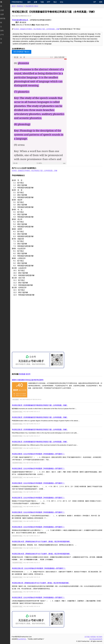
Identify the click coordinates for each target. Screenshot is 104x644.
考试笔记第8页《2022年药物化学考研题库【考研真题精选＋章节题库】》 (45, 483)
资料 (101, 2)
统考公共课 (6, 10)
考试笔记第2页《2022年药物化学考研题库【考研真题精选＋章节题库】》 (45, 527)
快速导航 (5, 2)
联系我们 (93, 637)
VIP (95, 2)
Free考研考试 (23, 2)
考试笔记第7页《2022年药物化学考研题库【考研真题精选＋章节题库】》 (45, 498)
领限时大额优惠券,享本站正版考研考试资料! (34, 380)
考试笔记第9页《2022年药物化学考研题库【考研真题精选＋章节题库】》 (45, 454)
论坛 (67, 2)
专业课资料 (6, 31)
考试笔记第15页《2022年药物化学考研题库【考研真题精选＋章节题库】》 (45, 568)
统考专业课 (6, 14)
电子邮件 (100, 637)
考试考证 (5, 39)
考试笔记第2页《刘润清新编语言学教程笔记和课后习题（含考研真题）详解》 (46, 405)
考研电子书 (6, 35)
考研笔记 (26, 6)
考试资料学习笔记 (38, 6)
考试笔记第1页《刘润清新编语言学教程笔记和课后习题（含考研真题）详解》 (46, 430)
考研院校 (5, 22)
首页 (19, 6)
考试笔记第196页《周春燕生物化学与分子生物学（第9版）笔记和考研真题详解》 (47, 554)
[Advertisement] (60, 326)
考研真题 (28, 374)
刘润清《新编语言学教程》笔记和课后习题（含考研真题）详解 (43, 29)
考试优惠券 (22, 400)
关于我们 (87, 637)
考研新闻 (5, 6)
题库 (34, 2)
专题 (47, 2)
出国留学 (5, 43)
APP (54, 2)
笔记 (60, 2)
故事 (41, 2)
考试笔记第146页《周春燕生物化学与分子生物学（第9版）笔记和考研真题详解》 (47, 542)
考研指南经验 (6, 18)
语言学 (34, 374)
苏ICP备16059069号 (96, 639)
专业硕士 (5, 27)
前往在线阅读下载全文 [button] (28, 52)
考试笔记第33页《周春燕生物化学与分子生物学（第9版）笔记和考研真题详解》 (47, 583)
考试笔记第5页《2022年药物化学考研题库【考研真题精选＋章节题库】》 (45, 512)
